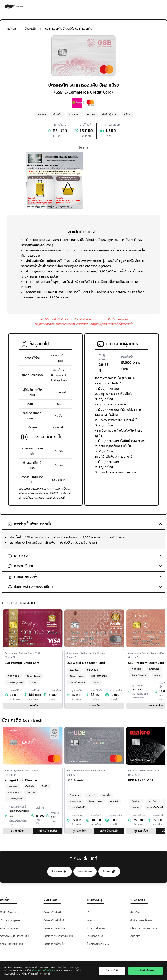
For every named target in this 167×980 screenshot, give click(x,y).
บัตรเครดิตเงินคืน (53, 913)
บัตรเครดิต (51, 900)
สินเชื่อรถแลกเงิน (9, 928)
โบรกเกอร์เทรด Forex (98, 944)
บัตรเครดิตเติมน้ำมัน (55, 921)
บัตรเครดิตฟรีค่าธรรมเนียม (58, 936)
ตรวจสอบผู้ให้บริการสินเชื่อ (15, 936)
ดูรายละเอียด (33, 706)
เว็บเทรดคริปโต (95, 936)
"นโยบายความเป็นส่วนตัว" (43, 971)
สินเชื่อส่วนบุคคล (9, 913)
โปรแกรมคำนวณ (96, 928)
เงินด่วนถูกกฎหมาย (10, 921)
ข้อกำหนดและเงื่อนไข (141, 921)
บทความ (92, 921)
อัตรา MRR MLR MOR (11, 944)
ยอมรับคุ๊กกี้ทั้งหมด (145, 971)
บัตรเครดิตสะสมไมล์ (54, 928)
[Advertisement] (113, 180)
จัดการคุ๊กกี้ (112, 971)
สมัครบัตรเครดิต (48, 831)
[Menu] (159, 6)
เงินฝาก (91, 913)
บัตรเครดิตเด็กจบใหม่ (55, 944)
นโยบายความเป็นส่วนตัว (144, 928)
